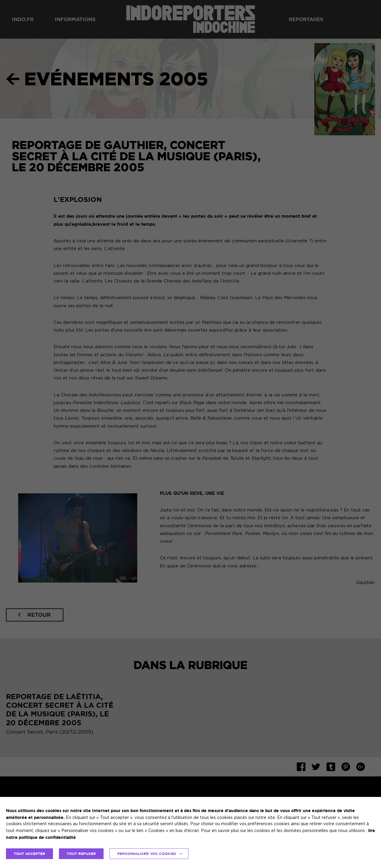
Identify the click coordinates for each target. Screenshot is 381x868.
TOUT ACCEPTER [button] (29, 854)
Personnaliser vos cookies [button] (147, 854)
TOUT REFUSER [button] (81, 854)
